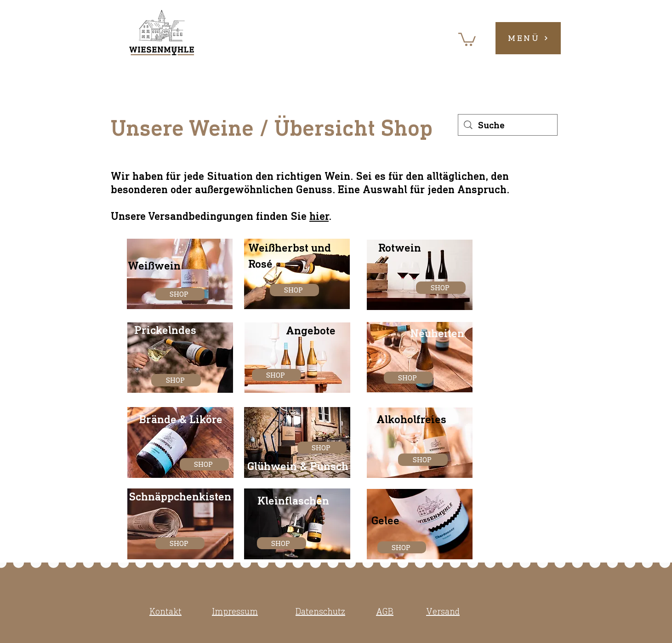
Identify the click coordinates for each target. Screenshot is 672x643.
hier (319, 216)
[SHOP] (180, 294)
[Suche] (508, 125)
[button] (467, 39)
